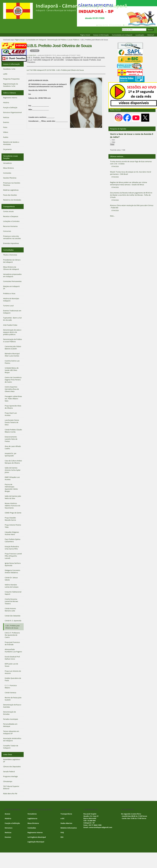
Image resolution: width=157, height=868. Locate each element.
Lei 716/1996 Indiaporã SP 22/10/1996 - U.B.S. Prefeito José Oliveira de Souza (55, 70)
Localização (140, 35)
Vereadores (32, 811)
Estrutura (9, 825)
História (8, 815)
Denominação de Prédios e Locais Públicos (63, 40)
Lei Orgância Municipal (37, 834)
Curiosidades (8, 248)
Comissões (32, 825)
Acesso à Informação (101, 35)
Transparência (9, 205)
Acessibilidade (116, 25)
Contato (128, 25)
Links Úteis (8, 752)
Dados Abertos (66, 820)
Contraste (142, 25)
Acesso (8, 811)
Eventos (8, 834)
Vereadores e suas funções (10, 156)
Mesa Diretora (33, 820)
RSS (62, 834)
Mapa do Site (103, 25)
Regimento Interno (35, 829)
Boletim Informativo (69, 825)
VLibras (135, 25)
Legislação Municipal (36, 839)
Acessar (150, 25)
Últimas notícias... (117, 156)
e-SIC (62, 815)
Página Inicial (85, 35)
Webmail (151, 35)
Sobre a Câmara (9, 92)
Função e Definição (12, 820)
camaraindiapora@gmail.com (100, 824)
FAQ (62, 829)
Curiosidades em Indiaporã (122, 35)
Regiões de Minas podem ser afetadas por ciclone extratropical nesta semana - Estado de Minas (132, 185)
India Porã (33, 55)
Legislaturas (32, 815)
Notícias (8, 829)
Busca (122, 28)
